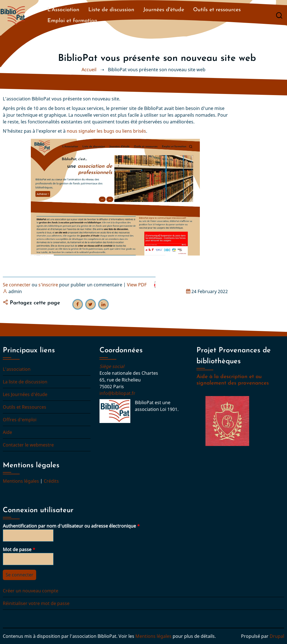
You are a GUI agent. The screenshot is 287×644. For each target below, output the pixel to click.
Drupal (277, 636)
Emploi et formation (72, 21)
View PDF (137, 285)
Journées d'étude (164, 10)
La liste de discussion (25, 382)
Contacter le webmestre (28, 445)
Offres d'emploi (20, 420)
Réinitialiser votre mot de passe (36, 603)
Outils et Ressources (25, 407)
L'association (17, 369)
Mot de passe (17, 549)
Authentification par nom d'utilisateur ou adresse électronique (69, 526)
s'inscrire (48, 285)
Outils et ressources (217, 10)
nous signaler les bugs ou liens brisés (106, 131)
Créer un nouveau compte (31, 591)
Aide (7, 432)
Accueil (89, 70)
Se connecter (17, 285)
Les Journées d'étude (25, 394)
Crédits (51, 481)
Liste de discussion (111, 10)
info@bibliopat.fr (117, 393)
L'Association (63, 10)
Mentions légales (21, 481)
